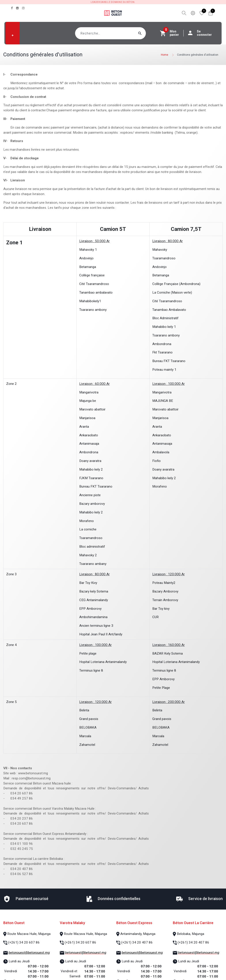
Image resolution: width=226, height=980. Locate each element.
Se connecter (202, 33)
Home (165, 55)
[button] (13, 35)
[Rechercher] (148, 33)
